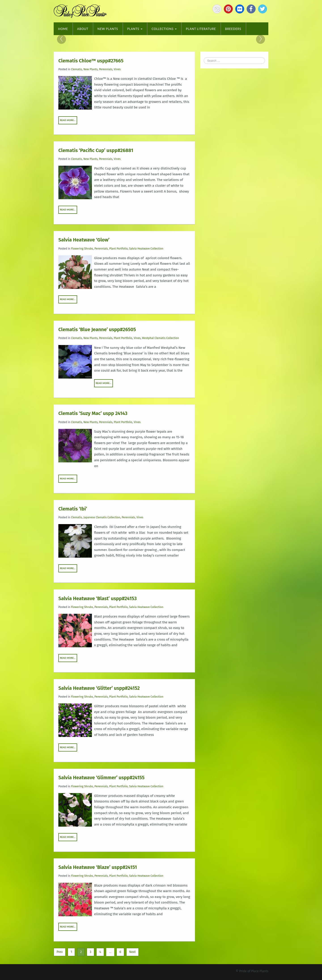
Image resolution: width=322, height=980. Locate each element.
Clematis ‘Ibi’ (73, 509)
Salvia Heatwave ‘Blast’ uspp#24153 (97, 598)
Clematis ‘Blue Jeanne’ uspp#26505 (97, 329)
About (83, 29)
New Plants (108, 29)
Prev (60, 952)
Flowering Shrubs (82, 249)
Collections (164, 29)
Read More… (68, 120)
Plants (135, 29)
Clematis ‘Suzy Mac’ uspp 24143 (93, 413)
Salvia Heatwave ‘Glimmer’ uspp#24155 (101, 778)
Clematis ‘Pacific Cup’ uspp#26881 (96, 150)
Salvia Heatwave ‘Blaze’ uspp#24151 (98, 867)
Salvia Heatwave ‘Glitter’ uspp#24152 (99, 688)
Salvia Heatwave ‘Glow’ (84, 240)
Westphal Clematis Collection (161, 338)
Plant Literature (201, 29)
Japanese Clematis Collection (102, 517)
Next (132, 952)
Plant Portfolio (118, 249)
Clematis (77, 69)
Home (63, 29)
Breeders (233, 29)
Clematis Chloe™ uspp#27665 (91, 60)
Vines (117, 69)
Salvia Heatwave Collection (146, 249)
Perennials (106, 69)
